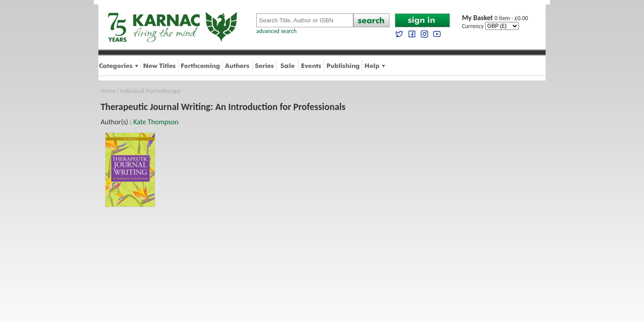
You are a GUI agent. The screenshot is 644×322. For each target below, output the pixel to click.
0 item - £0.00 (495, 18)
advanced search (276, 31)
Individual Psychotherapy (150, 91)
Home (108, 91)
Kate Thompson (156, 122)
